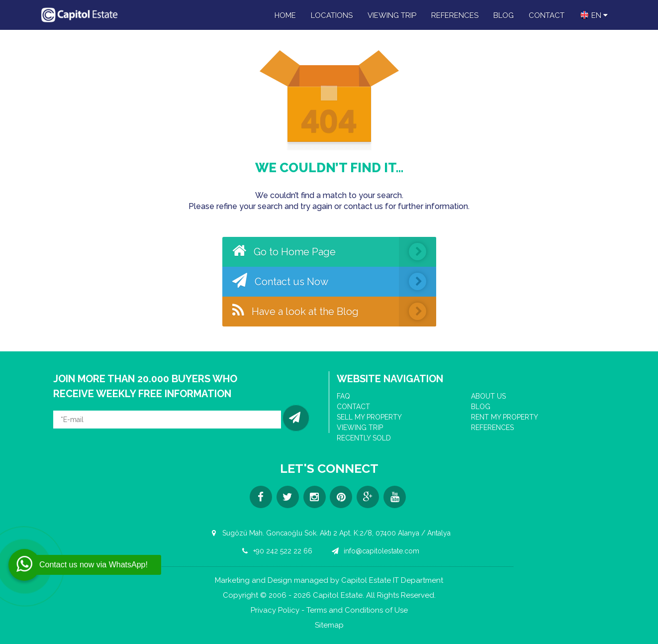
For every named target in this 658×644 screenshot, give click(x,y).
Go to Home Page (334, 252)
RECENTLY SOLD (364, 438)
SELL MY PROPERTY (369, 417)
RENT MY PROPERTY (505, 417)
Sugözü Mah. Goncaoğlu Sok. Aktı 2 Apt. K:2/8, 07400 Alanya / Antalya (329, 533)
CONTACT (547, 15)
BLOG (504, 15)
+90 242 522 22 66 (276, 551)
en (594, 15)
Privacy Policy (275, 610)
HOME (285, 15)
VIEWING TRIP (392, 15)
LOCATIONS (332, 15)
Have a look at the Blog (334, 312)
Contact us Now (334, 282)
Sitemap (329, 625)
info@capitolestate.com (374, 551)
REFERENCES (455, 15)
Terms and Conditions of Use (357, 610)
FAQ (343, 396)
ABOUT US (488, 396)
